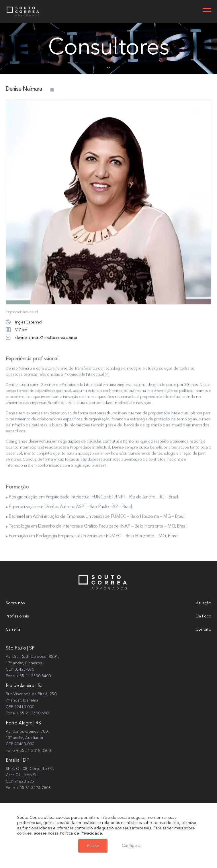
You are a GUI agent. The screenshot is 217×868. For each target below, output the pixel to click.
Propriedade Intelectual (22, 312)
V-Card (16, 330)
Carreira (13, 629)
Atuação (204, 603)
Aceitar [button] (93, 846)
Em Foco (203, 616)
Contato (203, 629)
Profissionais (17, 616)
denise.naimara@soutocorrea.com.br (42, 338)
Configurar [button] (132, 846)
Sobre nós (15, 603)
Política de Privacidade (81, 834)
